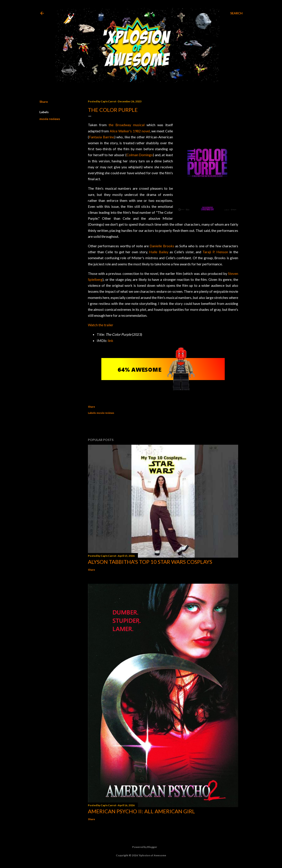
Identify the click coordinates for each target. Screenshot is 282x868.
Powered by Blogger (141, 847)
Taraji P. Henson (215, 252)
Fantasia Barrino (102, 137)
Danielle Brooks (162, 246)
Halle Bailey (159, 252)
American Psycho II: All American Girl (141, 811)
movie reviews (50, 119)
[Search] (236, 13)
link (110, 340)
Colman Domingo (140, 155)
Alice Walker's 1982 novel (130, 131)
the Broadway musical (127, 125)
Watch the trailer (101, 325)
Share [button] (44, 102)
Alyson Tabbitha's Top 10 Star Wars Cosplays (150, 562)
